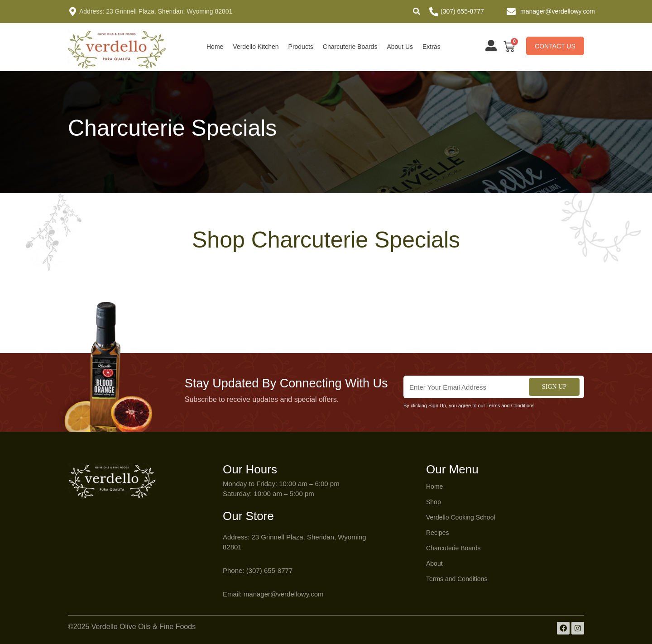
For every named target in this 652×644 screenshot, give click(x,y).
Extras (431, 47)
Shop (434, 502)
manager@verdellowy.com (558, 11)
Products (301, 47)
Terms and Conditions (457, 579)
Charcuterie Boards (350, 47)
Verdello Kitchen (256, 47)
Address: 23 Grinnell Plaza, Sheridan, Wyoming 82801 (156, 11)
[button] (417, 11)
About (434, 563)
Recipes (438, 533)
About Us (400, 47)
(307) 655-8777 (462, 11)
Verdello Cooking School (461, 517)
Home (215, 47)
